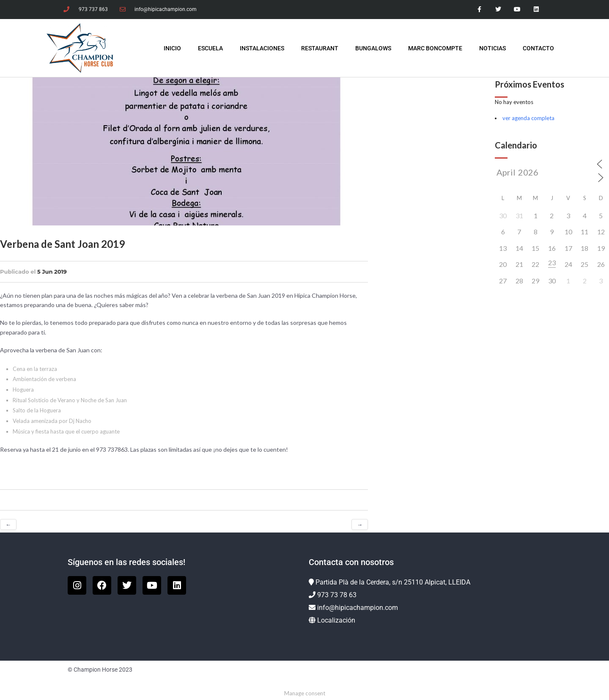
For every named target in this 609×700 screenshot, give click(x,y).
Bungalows (373, 48)
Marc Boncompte (435, 48)
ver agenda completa (528, 118)
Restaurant (320, 48)
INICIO (172, 48)
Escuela (210, 48)
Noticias (492, 48)
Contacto (538, 48)
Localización (336, 620)
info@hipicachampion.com (358, 608)
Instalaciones (262, 48)
